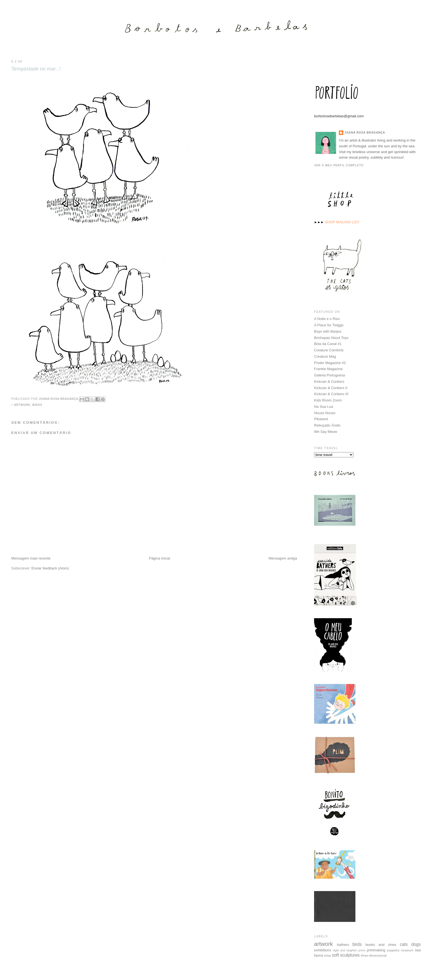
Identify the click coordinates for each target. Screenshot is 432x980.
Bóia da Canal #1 (328, 344)
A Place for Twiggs (329, 325)
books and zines (381, 944)
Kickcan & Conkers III (331, 394)
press (362, 950)
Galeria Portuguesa (330, 375)
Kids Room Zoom (328, 400)
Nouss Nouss (325, 413)
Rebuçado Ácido (327, 425)
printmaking (376, 950)
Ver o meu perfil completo (339, 165)
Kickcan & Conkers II (331, 388)
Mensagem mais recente (31, 558)
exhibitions (322, 950)
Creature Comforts (329, 350)
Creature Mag (325, 356)
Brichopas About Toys (331, 337)
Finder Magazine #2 (330, 363)
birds (37, 405)
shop (327, 955)
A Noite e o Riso (327, 318)
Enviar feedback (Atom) (50, 568)
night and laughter (345, 950)
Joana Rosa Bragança (365, 132)
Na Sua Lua (324, 406)
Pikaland (321, 419)
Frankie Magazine (328, 369)
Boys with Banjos (328, 331)
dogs (416, 944)
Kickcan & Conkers (329, 381)
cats (404, 944)
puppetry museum (400, 950)
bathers (343, 944)
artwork (22, 405)
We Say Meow (326, 431)
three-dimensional (374, 955)
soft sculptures (346, 955)
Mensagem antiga (283, 558)
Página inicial (160, 558)
